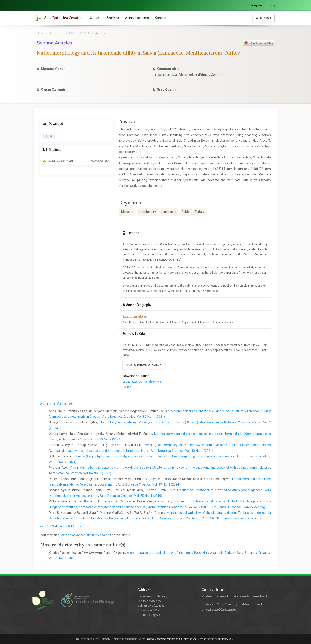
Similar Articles (57, 404)
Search (263, 18)
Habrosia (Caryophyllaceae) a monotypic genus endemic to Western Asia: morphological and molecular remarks (154, 456)
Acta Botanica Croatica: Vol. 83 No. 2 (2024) (90, 439)
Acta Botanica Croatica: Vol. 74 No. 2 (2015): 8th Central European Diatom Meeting (207, 507)
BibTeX (127, 387)
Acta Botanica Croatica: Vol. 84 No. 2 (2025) (80, 473)
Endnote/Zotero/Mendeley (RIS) (143, 382)
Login (274, 5)
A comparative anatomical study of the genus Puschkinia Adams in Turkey (181, 553)
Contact (161, 18)
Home (41, 33)
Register (257, 5)
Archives (113, 18)
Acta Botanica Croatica (64, 18)
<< (42, 526)
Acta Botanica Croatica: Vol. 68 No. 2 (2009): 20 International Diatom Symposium (209, 518)
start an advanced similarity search (85, 535)
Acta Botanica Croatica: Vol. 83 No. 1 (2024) (149, 484)
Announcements (138, 18)
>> (79, 526)
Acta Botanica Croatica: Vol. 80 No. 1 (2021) (133, 417)
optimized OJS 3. (226, 639)
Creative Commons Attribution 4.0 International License (176, 639)
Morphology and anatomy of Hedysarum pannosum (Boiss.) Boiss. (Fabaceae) (157, 422)
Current (96, 18)
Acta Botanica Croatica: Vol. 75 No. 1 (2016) (131, 496)
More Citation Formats (144, 365)
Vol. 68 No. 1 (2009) (78, 33)
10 (72, 526)
